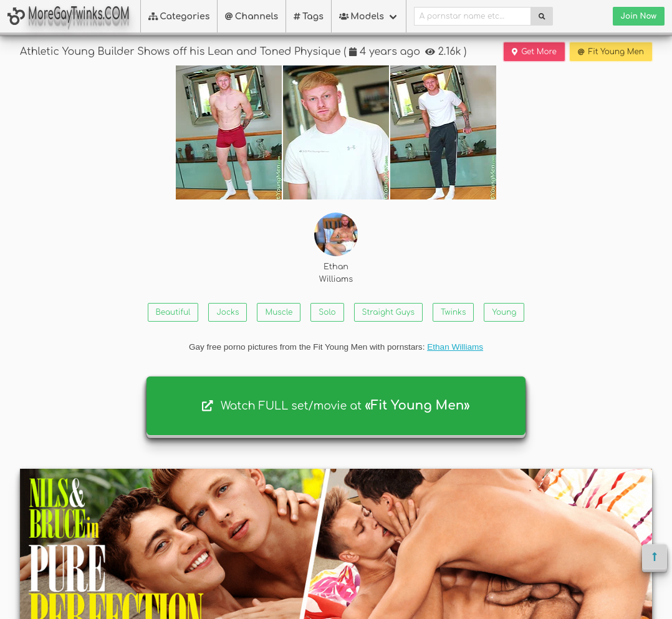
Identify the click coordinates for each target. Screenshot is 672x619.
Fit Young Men (611, 52)
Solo (327, 312)
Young (504, 312)
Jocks (228, 312)
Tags (309, 17)
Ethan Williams (336, 248)
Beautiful (173, 312)
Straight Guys (388, 312)
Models (362, 17)
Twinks (453, 312)
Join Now (639, 16)
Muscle (279, 312)
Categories (179, 17)
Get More (534, 52)
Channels (252, 17)
